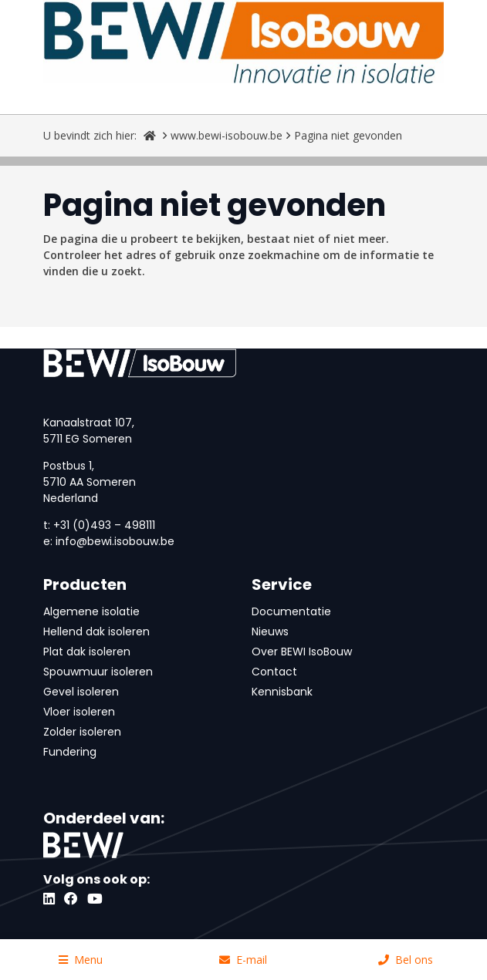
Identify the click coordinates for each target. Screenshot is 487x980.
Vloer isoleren (79, 712)
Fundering (70, 752)
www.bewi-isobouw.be (227, 135)
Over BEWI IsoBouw (302, 652)
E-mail (243, 960)
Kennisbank (282, 692)
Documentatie (291, 611)
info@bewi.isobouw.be (115, 541)
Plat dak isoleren (87, 652)
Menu (81, 960)
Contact (274, 672)
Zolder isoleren (82, 732)
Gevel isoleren (81, 692)
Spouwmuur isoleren (98, 672)
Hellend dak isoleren (96, 631)
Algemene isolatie (91, 611)
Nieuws (270, 631)
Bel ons (406, 960)
